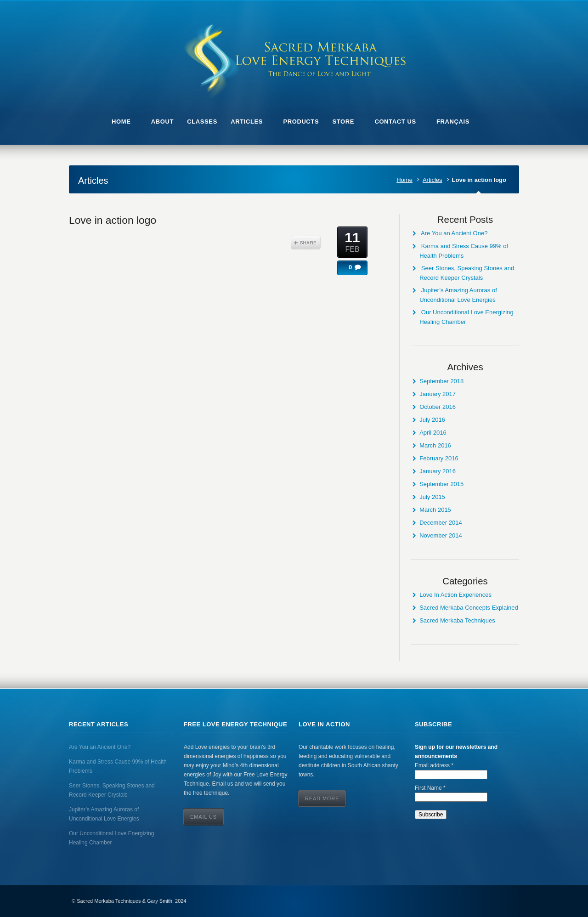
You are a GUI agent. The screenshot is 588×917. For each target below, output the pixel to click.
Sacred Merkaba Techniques (457, 620)
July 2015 (432, 497)
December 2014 (441, 523)
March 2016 (435, 445)
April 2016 (433, 433)
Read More (322, 798)
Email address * (434, 765)
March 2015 (435, 510)
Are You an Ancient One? (454, 233)
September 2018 (441, 381)
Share (306, 243)
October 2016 (438, 407)
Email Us (204, 817)
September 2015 (441, 484)
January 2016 (438, 471)
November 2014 (441, 535)
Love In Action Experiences (455, 595)
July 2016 (432, 420)
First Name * (430, 788)
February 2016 (439, 458)
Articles (433, 180)
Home (404, 180)
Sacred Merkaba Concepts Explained (469, 608)
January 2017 (438, 394)
